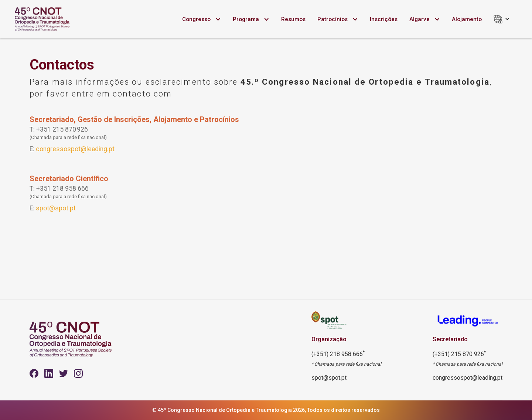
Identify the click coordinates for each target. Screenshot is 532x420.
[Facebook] (34, 373)
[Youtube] (49, 373)
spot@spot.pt (56, 208)
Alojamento (467, 19)
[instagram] (78, 373)
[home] (42, 19)
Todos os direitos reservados (343, 410)
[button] (202, 19)
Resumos (293, 19)
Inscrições (384, 19)
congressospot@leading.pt (75, 149)
